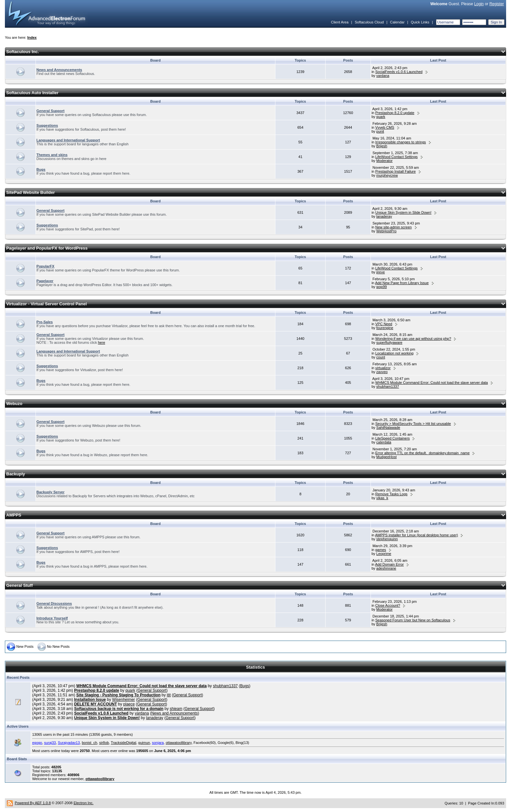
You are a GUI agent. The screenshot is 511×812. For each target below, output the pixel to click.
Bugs (41, 169)
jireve (381, 272)
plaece (129, 704)
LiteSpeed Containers (393, 438)
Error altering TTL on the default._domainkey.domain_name (423, 453)
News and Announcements (59, 70)
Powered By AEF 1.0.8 (33, 803)
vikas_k (382, 498)
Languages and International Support (68, 140)
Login (479, 4)
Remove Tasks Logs (392, 494)
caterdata (384, 442)
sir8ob (104, 743)
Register (497, 4)
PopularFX (45, 266)
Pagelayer (45, 281)
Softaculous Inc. (22, 52)
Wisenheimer (124, 700)
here (102, 342)
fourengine (385, 328)
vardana (383, 76)
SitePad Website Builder (30, 192)
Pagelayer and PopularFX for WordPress (47, 248)
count (381, 357)
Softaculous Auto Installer (32, 93)
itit (169, 695)
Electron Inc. (84, 803)
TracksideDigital (124, 743)
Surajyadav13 (69, 743)
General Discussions (54, 603)
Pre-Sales (45, 322)
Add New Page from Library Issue (402, 283)
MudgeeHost (387, 457)
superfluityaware (389, 342)
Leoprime (384, 554)
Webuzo (14, 404)
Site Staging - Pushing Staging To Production (118, 695)
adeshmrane (386, 568)
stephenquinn (387, 539)
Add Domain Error (389, 564)
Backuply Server (51, 492)
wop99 (382, 287)
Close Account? (388, 605)
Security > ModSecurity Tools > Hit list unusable (413, 424)
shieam (176, 709)
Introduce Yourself (52, 618)
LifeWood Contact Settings (397, 157)
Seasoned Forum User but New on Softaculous (413, 620)
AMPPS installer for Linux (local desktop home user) (416, 535)
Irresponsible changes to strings (401, 142)
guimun (144, 743)
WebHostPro (387, 231)
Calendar (397, 22)
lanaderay (384, 216)
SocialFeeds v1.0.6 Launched (399, 72)
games (381, 550)
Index (32, 37)
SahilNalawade (388, 428)
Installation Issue (90, 700)
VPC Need (384, 324)
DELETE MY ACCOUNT (95, 704)
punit (380, 131)
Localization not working (394, 353)
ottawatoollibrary (178, 743)
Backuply (16, 474)
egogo (37, 743)
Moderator (385, 161)
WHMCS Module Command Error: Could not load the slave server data (432, 383)
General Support (51, 111)
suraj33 (50, 743)
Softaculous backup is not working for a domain (119, 709)
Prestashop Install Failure (396, 171)
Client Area (340, 22)
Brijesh (382, 146)
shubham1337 (388, 386)
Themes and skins (52, 155)
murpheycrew (387, 175)
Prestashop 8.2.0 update (395, 113)
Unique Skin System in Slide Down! (403, 212)
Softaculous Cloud (369, 22)
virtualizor (383, 368)
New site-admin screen (394, 227)
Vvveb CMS (385, 127)
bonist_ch (89, 743)
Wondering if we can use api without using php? (413, 339)
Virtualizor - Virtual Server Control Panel (46, 304)
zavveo (382, 372)
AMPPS (14, 515)
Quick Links (420, 22)
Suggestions (47, 125)
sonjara (158, 743)
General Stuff (20, 585)
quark (381, 117)
